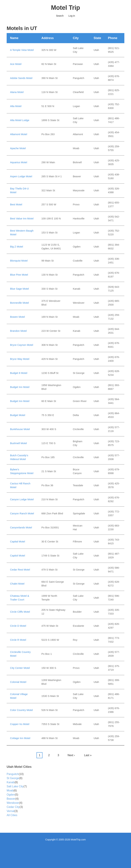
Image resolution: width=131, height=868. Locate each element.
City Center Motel (20, 668)
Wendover (13, 803)
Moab (10, 790)
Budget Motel (18, 415)
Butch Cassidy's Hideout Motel (19, 457)
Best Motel (16, 204)
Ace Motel (16, 64)
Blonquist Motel (19, 261)
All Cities (12, 815)
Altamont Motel (19, 134)
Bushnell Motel (18, 443)
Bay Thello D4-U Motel (19, 190)
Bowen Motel (17, 317)
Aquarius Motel (19, 162)
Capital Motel (18, 541)
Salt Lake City (15, 786)
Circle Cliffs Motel (20, 612)
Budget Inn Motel (20, 387)
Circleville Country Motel (20, 654)
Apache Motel (18, 148)
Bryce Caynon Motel (22, 345)
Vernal (10, 811)
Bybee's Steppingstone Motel (22, 471)
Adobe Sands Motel (21, 78)
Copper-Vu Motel (20, 724)
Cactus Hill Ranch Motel (20, 485)
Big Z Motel (17, 247)
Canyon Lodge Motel (22, 499)
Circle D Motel (18, 626)
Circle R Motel (18, 640)
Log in (72, 16)
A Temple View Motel (22, 50)
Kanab (11, 782)
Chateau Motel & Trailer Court (20, 598)
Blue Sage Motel (19, 289)
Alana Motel (17, 92)
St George (13, 778)
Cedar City (13, 807)
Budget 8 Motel (19, 373)
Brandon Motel (18, 331)
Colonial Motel (18, 682)
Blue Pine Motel (19, 275)
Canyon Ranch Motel (22, 513)
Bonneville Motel (19, 303)
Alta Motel (16, 106)
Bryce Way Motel (20, 359)
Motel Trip (65, 8)
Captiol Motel (18, 556)
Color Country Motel (21, 710)
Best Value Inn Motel (22, 218)
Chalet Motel (17, 584)
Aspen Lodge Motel (21, 176)
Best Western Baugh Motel (22, 233)
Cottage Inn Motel (20, 738)
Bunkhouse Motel (20, 429)
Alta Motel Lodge (20, 120)
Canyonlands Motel (21, 527)
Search (60, 16)
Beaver (11, 799)
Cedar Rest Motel (20, 570)
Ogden (11, 795)
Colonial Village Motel (19, 696)
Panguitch (13, 774)
